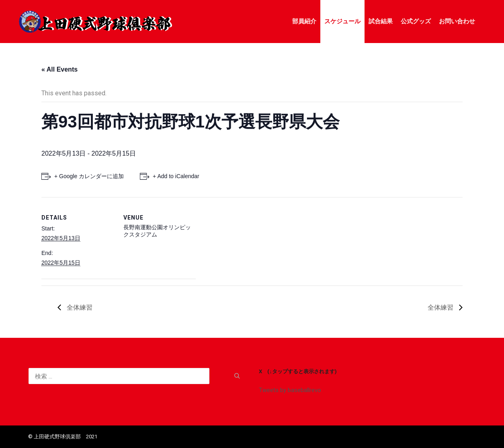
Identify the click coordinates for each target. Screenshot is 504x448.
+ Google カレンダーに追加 (89, 176)
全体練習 (79, 307)
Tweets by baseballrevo (290, 390)
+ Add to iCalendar (176, 176)
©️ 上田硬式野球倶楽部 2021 (63, 437)
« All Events (59, 69)
